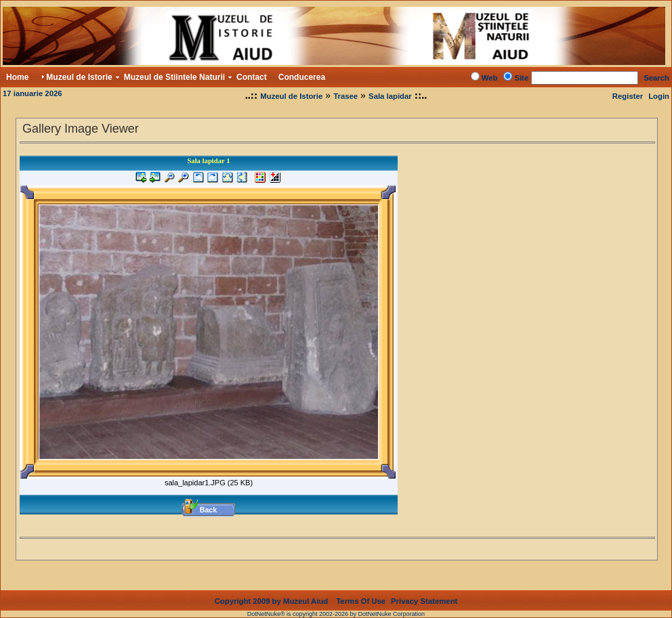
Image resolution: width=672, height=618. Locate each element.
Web (490, 78)
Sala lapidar (390, 96)
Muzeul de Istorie (291, 96)
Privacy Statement (424, 601)
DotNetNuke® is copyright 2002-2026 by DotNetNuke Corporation (336, 614)
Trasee (345, 96)
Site (521, 78)
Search (656, 78)
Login (659, 96)
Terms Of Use (361, 601)
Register (628, 96)
